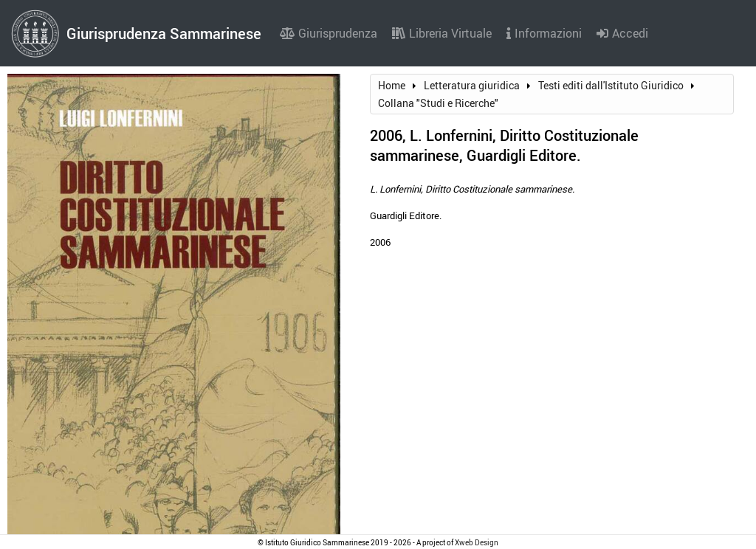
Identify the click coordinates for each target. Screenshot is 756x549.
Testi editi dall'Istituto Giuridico (611, 85)
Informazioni (544, 33)
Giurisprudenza (329, 33)
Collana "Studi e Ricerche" (438, 103)
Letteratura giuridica (472, 85)
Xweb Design (477, 542)
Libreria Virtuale (442, 33)
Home (392, 85)
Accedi (622, 33)
